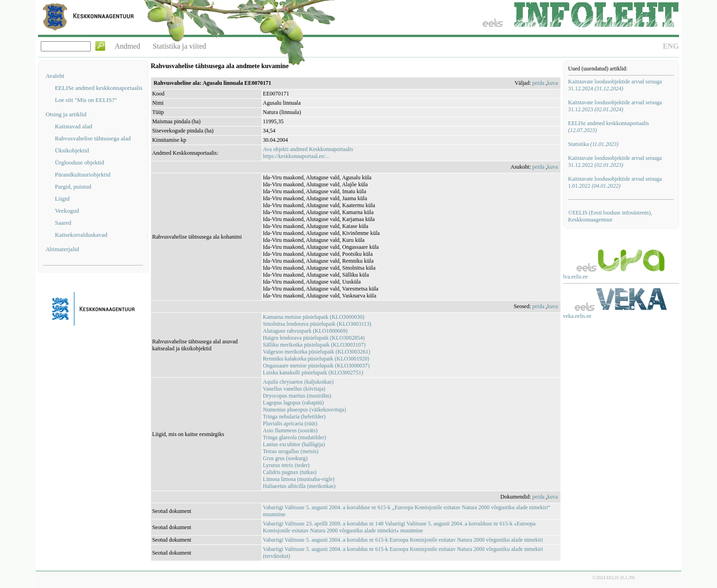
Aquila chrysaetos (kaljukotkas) (299, 382)
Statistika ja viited (180, 46)
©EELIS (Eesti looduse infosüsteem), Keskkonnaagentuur (610, 216)
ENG (671, 46)
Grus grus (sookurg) (285, 458)
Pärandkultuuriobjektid (82, 174)
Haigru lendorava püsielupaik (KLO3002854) (314, 338)
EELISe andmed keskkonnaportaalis (98, 88)
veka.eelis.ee (577, 316)
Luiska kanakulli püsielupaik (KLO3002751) (313, 373)
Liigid (62, 199)
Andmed (127, 46)
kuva (552, 83)
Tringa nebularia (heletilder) (295, 417)
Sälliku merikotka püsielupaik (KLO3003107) (314, 345)
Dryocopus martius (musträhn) (297, 396)
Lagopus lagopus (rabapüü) (293, 403)
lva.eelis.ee (575, 277)
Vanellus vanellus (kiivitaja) (294, 389)
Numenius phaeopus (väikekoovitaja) (305, 410)
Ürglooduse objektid (79, 162)
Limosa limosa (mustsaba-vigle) (299, 479)
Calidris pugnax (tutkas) (290, 472)
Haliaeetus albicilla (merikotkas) (299, 486)
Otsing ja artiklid (66, 114)
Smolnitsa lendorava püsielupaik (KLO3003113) (317, 324)
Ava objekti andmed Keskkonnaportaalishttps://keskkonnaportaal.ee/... (308, 153)
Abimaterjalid (62, 249)
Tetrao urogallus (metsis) (291, 451)
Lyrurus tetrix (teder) (286, 465)
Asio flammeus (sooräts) (290, 430)
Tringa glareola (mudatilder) (295, 437)
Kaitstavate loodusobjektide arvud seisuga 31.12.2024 (615, 85)
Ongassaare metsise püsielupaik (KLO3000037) (316, 366)
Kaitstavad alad (73, 126)
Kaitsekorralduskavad (81, 235)
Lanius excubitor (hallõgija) (294, 444)
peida (538, 83)
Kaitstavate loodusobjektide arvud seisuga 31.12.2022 (615, 161)
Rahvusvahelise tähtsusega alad (93, 138)
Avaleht (55, 76)
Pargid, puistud (73, 187)
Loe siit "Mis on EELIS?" (86, 100)
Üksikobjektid (72, 150)
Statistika (594, 144)
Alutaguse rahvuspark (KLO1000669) (305, 331)
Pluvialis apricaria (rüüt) (290, 424)
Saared (63, 223)
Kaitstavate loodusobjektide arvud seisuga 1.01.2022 (615, 182)
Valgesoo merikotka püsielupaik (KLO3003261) (317, 352)
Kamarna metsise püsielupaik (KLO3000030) (314, 317)
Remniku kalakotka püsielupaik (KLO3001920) (316, 359)
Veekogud (67, 211)
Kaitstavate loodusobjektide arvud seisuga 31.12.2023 (615, 106)
